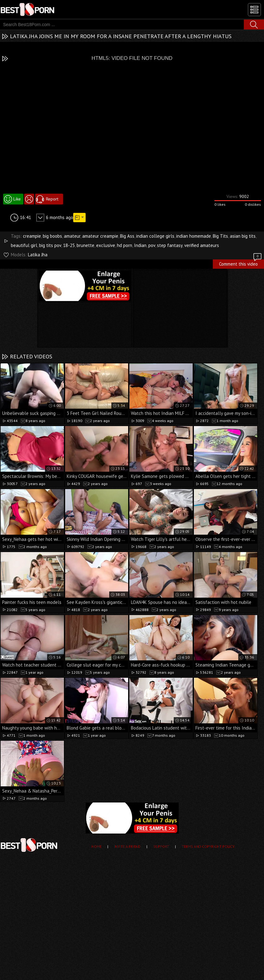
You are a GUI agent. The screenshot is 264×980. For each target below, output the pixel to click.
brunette (85, 245)
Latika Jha (38, 255)
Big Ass (127, 236)
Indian (140, 245)
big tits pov (50, 245)
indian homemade (194, 236)
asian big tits (243, 236)
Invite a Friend (127, 846)
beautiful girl (24, 245)
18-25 (69, 245)
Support (161, 846)
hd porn (125, 245)
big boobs (52, 236)
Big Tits (220, 236)
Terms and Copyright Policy (208, 846)
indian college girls (155, 236)
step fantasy (170, 245)
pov (152, 245)
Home (96, 846)
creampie (32, 236)
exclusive (106, 245)
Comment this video (241, 263)
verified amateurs (202, 245)
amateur (72, 236)
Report (52, 199)
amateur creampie (100, 236)
